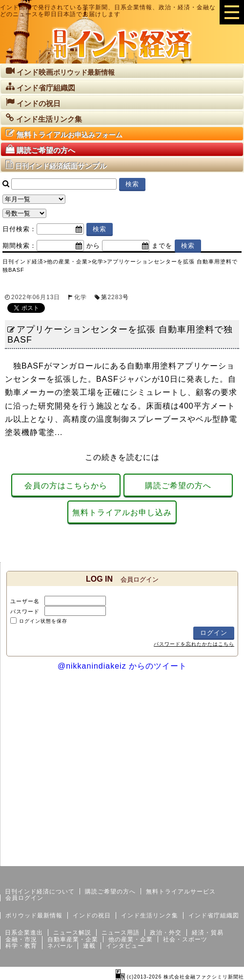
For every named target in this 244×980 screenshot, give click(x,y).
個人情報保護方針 (221, 858)
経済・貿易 (208, 933)
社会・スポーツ (185, 939)
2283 (115, 297)
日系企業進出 (24, 933)
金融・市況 (21, 939)
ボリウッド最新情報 (34, 915)
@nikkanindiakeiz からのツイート (122, 666)
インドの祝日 (92, 915)
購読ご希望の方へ (178, 486)
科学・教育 (21, 946)
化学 (81, 297)
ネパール (60, 946)
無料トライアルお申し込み (122, 512)
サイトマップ (170, 858)
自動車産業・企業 (73, 939)
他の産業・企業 (131, 939)
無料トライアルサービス (181, 892)
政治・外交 (166, 933)
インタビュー (125, 946)
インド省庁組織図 (214, 915)
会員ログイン (24, 898)
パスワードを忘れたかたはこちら (194, 644)
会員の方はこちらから (66, 486)
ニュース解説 (72, 933)
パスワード (25, 611)
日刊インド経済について (40, 892)
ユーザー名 (25, 601)
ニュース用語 (121, 933)
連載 (89, 946)
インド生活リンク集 (150, 915)
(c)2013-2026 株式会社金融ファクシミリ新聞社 (180, 977)
